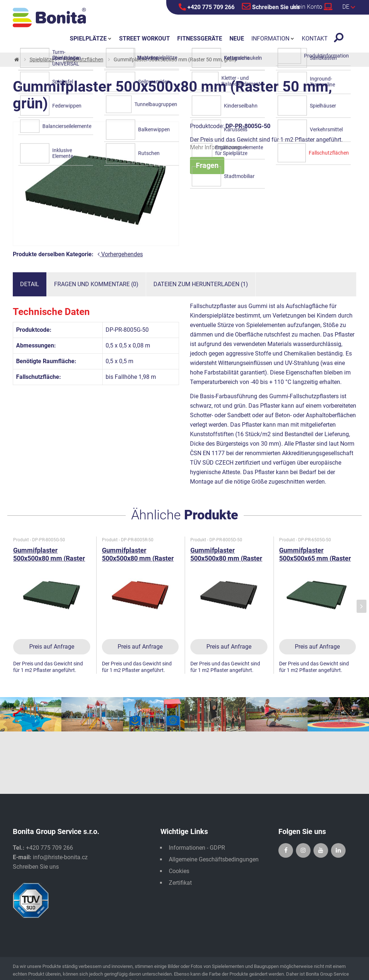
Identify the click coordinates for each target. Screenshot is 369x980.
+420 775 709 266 (207, 7)
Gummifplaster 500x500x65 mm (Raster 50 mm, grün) (315, 558)
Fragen (207, 165)
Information (270, 39)
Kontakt (315, 39)
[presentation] (362, 606)
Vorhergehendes (120, 254)
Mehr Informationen (218, 147)
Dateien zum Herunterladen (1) (201, 284)
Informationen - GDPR (197, 848)
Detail (30, 284)
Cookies (179, 871)
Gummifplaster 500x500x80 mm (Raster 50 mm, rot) (138, 558)
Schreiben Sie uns (271, 6)
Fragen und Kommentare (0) (96, 284)
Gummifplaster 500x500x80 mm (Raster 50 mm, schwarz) (226, 558)
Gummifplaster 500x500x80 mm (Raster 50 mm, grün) (49, 558)
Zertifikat (180, 883)
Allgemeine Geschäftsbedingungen (214, 859)
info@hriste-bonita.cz (60, 857)
